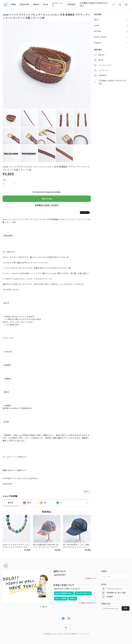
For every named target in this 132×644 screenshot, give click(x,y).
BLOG (46, 4)
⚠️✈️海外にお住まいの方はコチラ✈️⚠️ (94, 4)
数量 (4, 180)
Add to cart (47, 199)
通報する (87, 492)
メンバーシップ (57, 4)
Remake (98, 31)
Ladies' (97, 25)
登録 (126, 608)
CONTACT (72, 4)
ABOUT (36, 4)
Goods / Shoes (100, 37)
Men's (96, 20)
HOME (13, 4)
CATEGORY (25, 4)
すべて (11, 503)
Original (97, 43)
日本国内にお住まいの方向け (47, 205)
